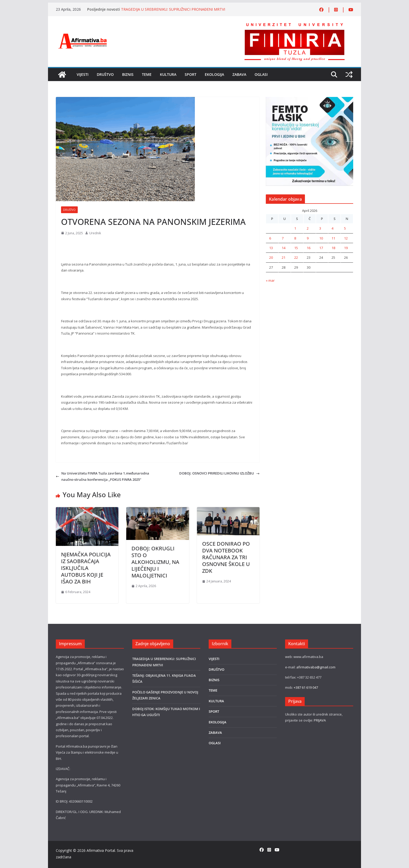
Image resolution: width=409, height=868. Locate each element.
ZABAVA (239, 74)
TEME (147, 74)
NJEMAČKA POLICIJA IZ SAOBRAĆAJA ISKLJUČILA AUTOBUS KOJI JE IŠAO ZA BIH (86, 568)
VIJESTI (83, 74)
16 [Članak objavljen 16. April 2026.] (309, 248)
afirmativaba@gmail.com (316, 667)
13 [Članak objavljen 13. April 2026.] (271, 248)
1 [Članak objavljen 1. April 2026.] (295, 228)
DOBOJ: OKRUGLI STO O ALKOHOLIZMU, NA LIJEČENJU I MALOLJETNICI (155, 562)
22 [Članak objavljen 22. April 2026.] (296, 257)
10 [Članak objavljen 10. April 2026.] (321, 238)
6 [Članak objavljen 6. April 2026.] (270, 238)
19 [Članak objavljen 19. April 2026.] (346, 248)
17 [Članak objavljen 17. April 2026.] (321, 248)
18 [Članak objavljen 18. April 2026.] (333, 248)
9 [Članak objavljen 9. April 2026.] (308, 238)
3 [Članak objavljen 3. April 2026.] (320, 228)
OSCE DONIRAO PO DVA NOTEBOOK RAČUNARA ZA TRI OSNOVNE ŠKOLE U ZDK (226, 557)
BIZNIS (128, 74)
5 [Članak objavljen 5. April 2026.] (345, 228)
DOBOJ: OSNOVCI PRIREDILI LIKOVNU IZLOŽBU (219, 473)
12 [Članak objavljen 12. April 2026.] (346, 238)
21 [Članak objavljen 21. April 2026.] (284, 257)
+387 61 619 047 (306, 687)
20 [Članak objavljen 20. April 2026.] (271, 257)
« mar (270, 280)
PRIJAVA (320, 720)
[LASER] (309, 100)
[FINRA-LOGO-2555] (294, 24)
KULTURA (168, 74)
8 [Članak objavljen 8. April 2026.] (295, 238)
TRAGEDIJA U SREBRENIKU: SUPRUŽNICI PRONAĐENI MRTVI (173, 9)
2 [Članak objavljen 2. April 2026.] (308, 228)
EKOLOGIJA (214, 74)
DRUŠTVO (105, 74)
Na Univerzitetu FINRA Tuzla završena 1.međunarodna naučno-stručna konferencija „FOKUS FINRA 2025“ (103, 476)
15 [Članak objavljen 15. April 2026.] (296, 248)
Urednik (95, 233)
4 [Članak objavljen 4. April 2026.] (332, 228)
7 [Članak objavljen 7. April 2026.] (283, 238)
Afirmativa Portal (101, 850)
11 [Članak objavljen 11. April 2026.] (333, 238)
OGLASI (261, 74)
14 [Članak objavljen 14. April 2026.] (284, 248)
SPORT (191, 74)
